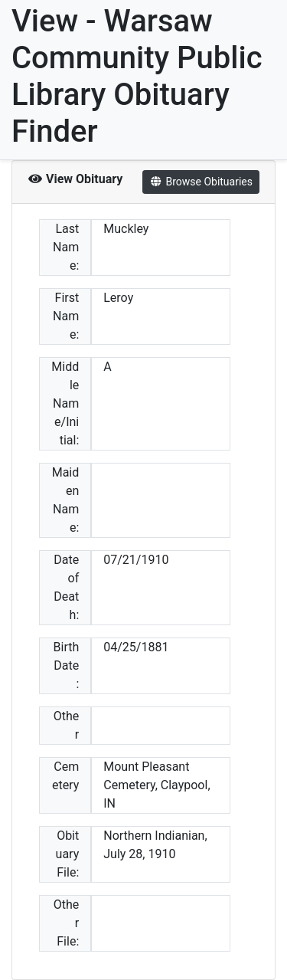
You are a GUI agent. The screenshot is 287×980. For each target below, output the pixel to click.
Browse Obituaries (201, 182)
